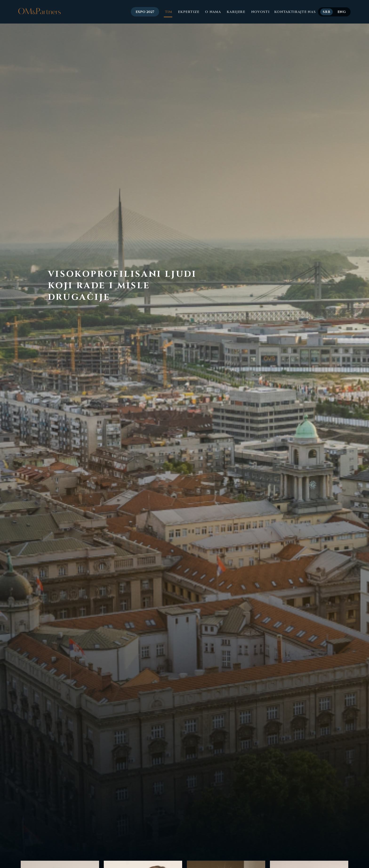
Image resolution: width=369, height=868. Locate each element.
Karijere (235, 12)
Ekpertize (188, 12)
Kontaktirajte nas (295, 12)
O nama (213, 12)
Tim (168, 12)
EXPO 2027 (145, 12)
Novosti (260, 12)
